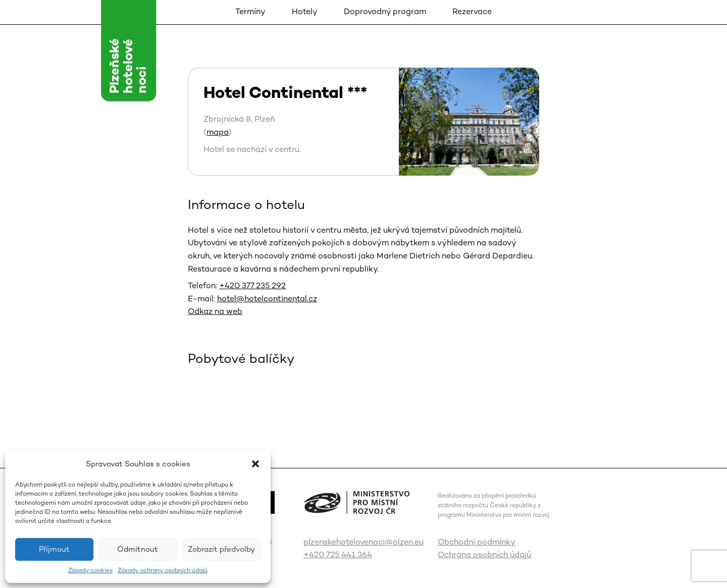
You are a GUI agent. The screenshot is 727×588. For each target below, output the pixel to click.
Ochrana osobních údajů (484, 554)
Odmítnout (138, 549)
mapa (218, 132)
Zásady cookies (90, 570)
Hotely (305, 11)
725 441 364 (349, 554)
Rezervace (472, 11)
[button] (255, 464)
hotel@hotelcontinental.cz (267, 299)
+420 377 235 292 (252, 285)
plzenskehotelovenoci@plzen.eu (363, 542)
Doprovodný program (385, 11)
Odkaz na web (215, 311)
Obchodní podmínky (477, 542)
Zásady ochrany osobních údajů (163, 570)
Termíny (250, 11)
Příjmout (54, 549)
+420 (315, 554)
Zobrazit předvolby (221, 549)
